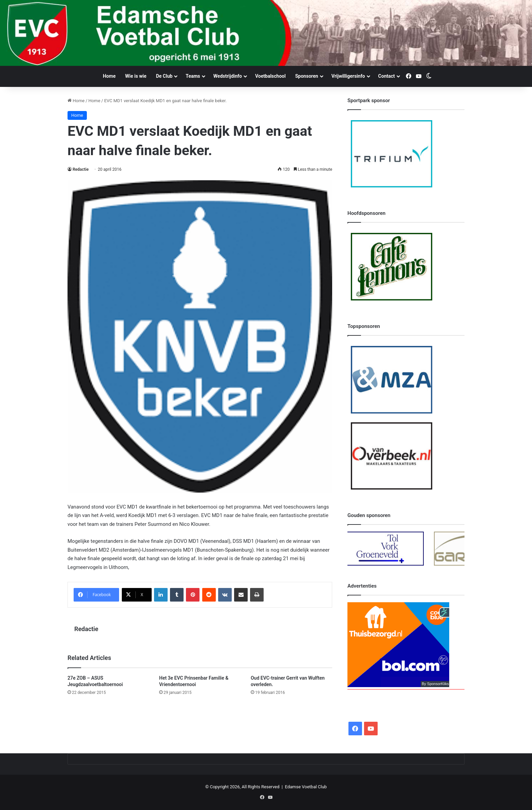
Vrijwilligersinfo (348, 76)
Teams (193, 76)
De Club (164, 76)
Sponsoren (307, 76)
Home (109, 76)
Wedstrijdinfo (228, 76)
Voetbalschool (270, 76)
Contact (387, 76)
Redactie (81, 169)
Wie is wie (136, 76)
